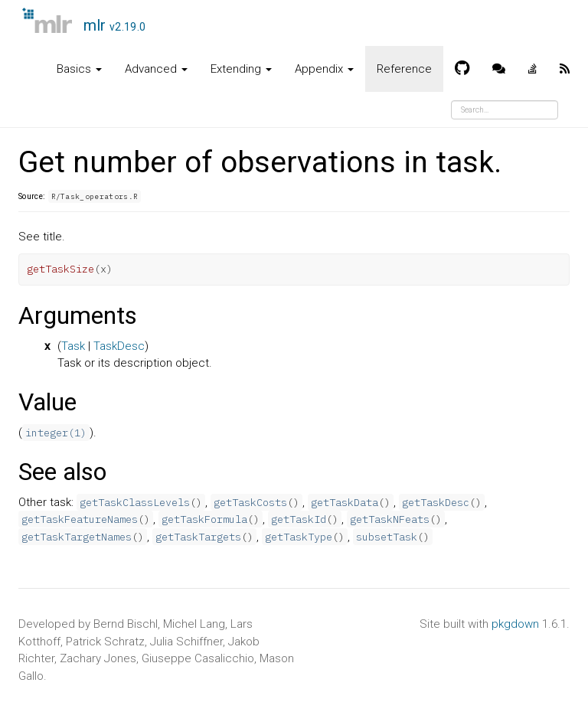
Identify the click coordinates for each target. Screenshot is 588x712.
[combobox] (505, 110)
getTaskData (345, 502)
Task (73, 346)
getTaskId (299, 519)
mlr (115, 25)
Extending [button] (241, 69)
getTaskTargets (198, 537)
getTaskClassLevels (135, 502)
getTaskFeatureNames (80, 519)
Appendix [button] (324, 69)
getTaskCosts (250, 502)
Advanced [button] (156, 69)
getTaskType (299, 537)
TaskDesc (119, 346)
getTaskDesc (436, 502)
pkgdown (515, 624)
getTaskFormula (204, 519)
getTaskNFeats (390, 519)
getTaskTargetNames (77, 537)
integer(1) (56, 433)
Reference (404, 69)
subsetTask (387, 537)
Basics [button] (79, 69)
